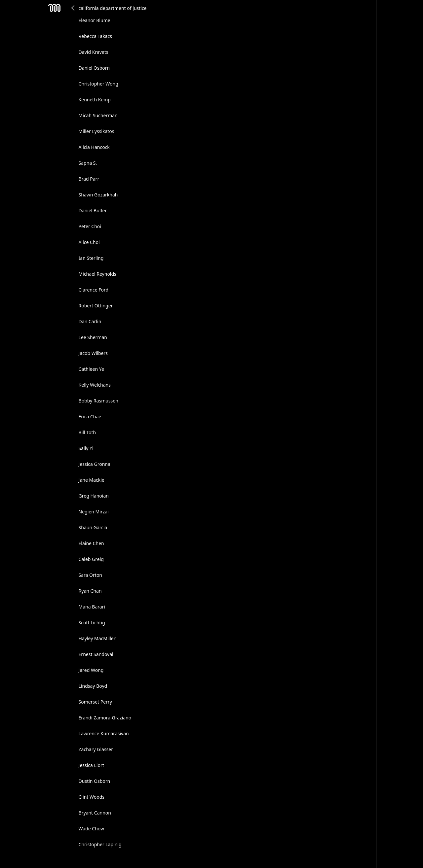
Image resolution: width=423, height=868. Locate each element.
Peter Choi (90, 226)
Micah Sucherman (98, 115)
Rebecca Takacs (95, 36)
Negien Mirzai (94, 512)
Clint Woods (92, 797)
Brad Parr (89, 179)
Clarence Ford (94, 290)
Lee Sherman (93, 337)
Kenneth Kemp (95, 100)
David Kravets (94, 52)
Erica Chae (90, 417)
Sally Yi (86, 448)
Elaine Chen (91, 543)
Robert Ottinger (96, 306)
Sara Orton (90, 575)
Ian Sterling (91, 258)
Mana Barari (92, 607)
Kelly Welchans (95, 385)
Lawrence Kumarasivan (104, 733)
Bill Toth (87, 432)
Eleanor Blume (95, 20)
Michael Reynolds (97, 274)
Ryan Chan (90, 591)
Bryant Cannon (95, 813)
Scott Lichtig (92, 623)
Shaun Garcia (93, 527)
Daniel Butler (93, 210)
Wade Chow (91, 829)
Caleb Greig (91, 559)
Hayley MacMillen (98, 638)
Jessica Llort (91, 765)
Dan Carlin (90, 321)
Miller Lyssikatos (96, 131)
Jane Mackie (92, 480)
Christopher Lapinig (100, 844)
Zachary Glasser (96, 749)
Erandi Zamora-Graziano (105, 718)
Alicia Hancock (94, 147)
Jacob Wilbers (93, 353)
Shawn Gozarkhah (98, 195)
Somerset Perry (95, 702)
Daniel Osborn (94, 68)
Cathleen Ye (91, 369)
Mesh (55, 8)
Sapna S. (88, 163)
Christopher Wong (98, 84)
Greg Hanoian (94, 496)
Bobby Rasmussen (98, 401)
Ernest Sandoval (96, 654)
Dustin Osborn (95, 781)
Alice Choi (89, 242)
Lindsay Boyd (93, 686)
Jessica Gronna (95, 464)
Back (73, 8)
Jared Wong (91, 670)
